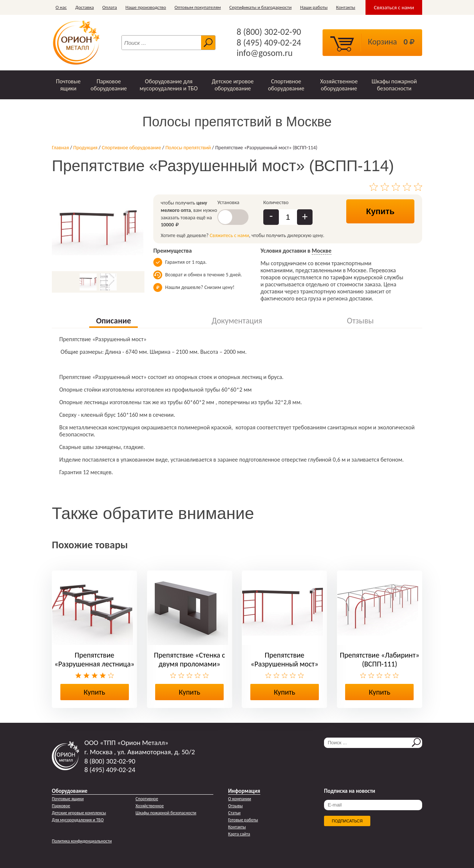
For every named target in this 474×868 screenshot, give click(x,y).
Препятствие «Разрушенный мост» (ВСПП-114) (285, 664)
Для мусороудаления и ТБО (78, 820)
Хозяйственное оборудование (339, 85)
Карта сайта (239, 834)
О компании (240, 799)
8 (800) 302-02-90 (269, 32)
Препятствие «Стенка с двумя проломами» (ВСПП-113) (190, 664)
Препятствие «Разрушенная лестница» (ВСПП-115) (94, 664)
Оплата (109, 7)
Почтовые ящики (68, 85)
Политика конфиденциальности (82, 841)
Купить (380, 211)
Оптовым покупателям (198, 7)
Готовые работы (243, 820)
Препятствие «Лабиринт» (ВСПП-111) (380, 659)
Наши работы (314, 7)
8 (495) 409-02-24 (269, 43)
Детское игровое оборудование (233, 85)
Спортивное (147, 799)
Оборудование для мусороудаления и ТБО (169, 85)
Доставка (84, 7)
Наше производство (146, 7)
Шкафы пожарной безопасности (394, 85)
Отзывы (235, 806)
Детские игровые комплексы (79, 813)
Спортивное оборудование (286, 85)
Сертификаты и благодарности (260, 7)
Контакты (346, 7)
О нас (61, 7)
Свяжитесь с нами (229, 235)
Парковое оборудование (109, 85)
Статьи (234, 813)
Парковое (61, 806)
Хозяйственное (150, 806)
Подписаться (347, 821)
